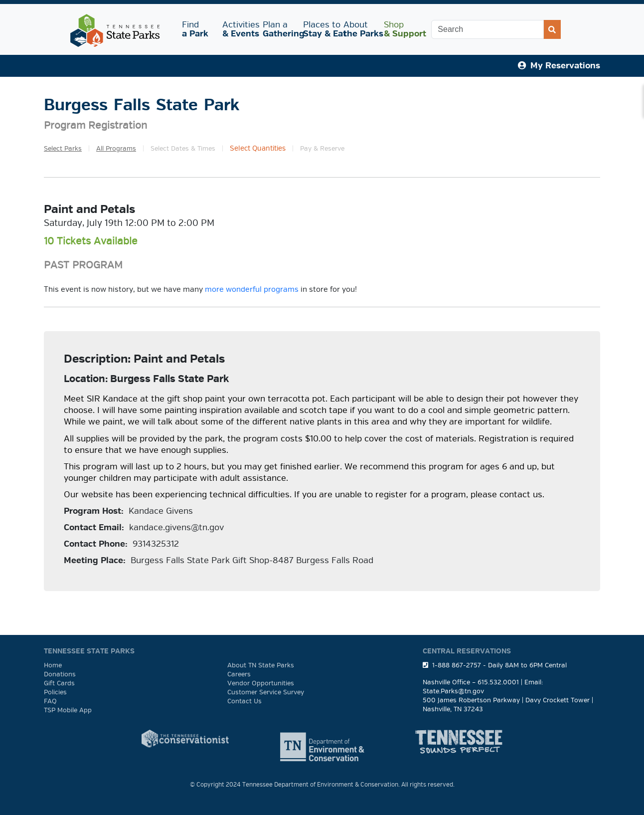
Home (53, 665)
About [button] (360, 29)
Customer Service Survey (266, 692)
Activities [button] (239, 29)
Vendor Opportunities (261, 683)
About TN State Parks (261, 665)
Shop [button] (400, 29)
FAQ (50, 701)
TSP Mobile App (68, 710)
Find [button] (196, 29)
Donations (60, 674)
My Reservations (559, 66)
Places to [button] (319, 29)
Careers (239, 674)
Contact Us (244, 701)
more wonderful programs (252, 289)
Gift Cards (59, 683)
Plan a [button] (279, 29)
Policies (55, 692)
